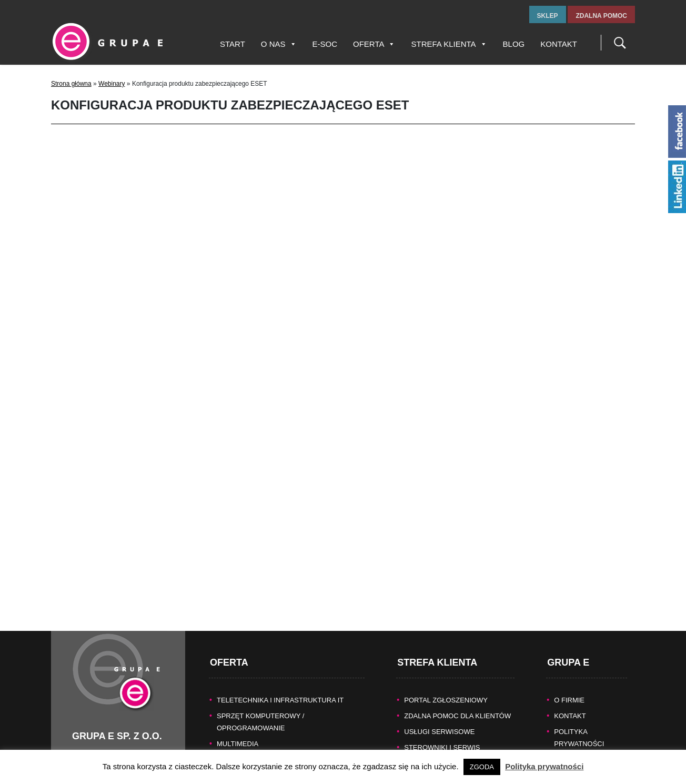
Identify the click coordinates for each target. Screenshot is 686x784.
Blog (514, 44)
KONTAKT (570, 704)
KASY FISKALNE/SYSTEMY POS (269, 748)
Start (233, 44)
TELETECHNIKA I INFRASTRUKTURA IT (280, 688)
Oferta (374, 44)
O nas (279, 44)
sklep (548, 16)
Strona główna (71, 84)
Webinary (112, 84)
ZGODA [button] (482, 767)
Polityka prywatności (544, 766)
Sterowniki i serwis (442, 736)
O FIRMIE (569, 688)
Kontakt (559, 44)
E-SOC (325, 44)
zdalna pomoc (601, 16)
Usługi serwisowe (439, 720)
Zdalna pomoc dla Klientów (457, 704)
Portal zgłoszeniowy (446, 688)
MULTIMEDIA (238, 732)
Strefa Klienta (449, 44)
